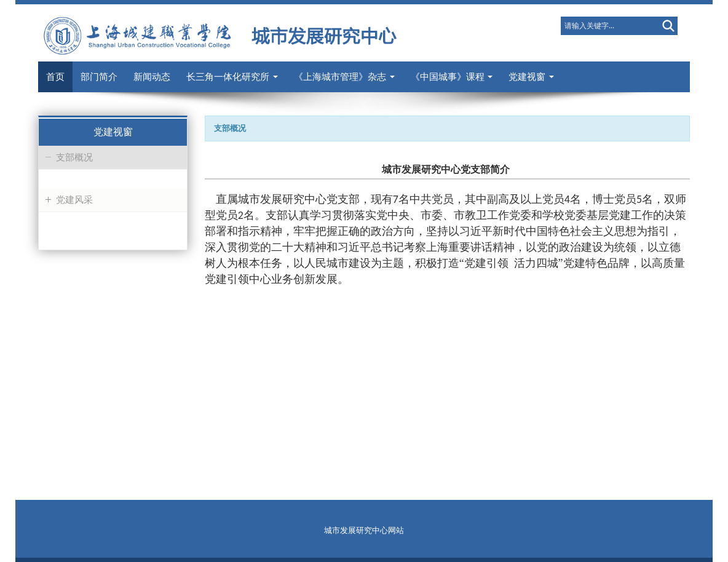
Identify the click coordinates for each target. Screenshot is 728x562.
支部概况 (74, 157)
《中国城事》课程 (452, 77)
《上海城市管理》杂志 (344, 77)
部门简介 (99, 77)
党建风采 (74, 200)
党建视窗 (531, 77)
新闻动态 (152, 77)
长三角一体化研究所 (232, 77)
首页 (55, 77)
